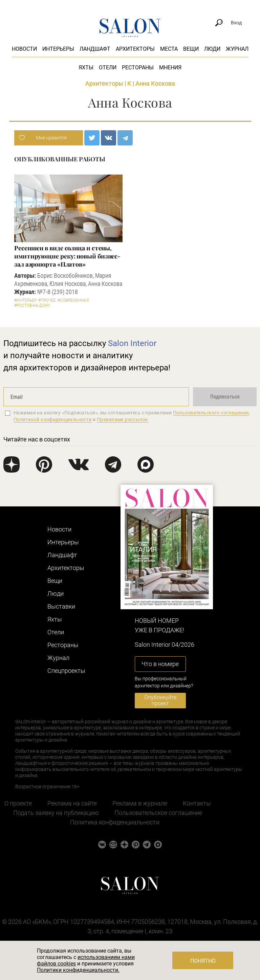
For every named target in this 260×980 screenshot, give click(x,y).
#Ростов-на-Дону (32, 305)
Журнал (237, 49)
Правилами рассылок (123, 419)
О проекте (18, 803)
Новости (24, 49)
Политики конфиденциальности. (78, 970)
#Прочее (47, 300)
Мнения (170, 67)
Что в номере (160, 664)
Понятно (203, 961)
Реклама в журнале (140, 803)
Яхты (86, 67)
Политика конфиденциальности (115, 822)
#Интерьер (25, 300)
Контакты (197, 803)
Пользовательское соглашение (158, 813)
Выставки (61, 606)
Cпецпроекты (66, 671)
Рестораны (138, 67)
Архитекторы (135, 49)
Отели (108, 67)
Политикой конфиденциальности (53, 419)
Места (169, 49)
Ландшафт (95, 49)
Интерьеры (58, 49)
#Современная (73, 300)
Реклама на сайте (72, 803)
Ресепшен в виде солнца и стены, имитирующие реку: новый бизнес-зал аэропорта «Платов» (67, 256)
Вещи (191, 49)
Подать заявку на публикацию (56, 813)
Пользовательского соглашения (211, 413)
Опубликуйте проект (160, 700)
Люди (212, 49)
